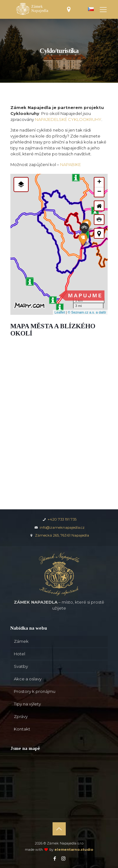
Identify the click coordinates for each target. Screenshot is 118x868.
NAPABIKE (70, 164)
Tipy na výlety (27, 704)
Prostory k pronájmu (35, 691)
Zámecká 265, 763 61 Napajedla (59, 535)
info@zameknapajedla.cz (59, 528)
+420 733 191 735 (59, 519)
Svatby (21, 666)
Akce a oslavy (28, 679)
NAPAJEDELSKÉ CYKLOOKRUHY (68, 119)
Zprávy (21, 716)
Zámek (21, 641)
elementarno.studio (74, 850)
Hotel (20, 654)
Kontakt (22, 729)
